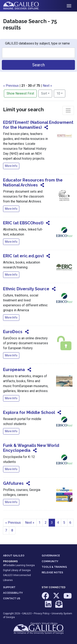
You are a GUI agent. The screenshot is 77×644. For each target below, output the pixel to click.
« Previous (11, 86)
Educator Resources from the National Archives (33, 183)
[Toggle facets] (68, 110)
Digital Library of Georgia (17, 570)
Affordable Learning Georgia (19, 565)
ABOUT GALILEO (14, 556)
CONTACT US (12, 598)
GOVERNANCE (51, 556)
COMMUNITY (50, 561)
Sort (44, 93)
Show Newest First (20, 93)
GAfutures (13, 483)
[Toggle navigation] (69, 6)
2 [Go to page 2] (46, 523)
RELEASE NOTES (52, 573)
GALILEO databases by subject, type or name (37, 43)
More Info (11, 166)
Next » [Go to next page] (30, 523)
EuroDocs (13, 332)
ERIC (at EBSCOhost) (23, 223)
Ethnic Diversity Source (26, 289)
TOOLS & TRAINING (54, 567)
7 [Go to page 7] (6, 530)
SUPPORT (9, 587)
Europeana (14, 370)
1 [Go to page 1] (40, 523)
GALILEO (27, 614)
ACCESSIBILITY (13, 593)
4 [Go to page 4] (58, 523)
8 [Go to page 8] (12, 530)
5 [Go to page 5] (64, 523)
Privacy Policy (42, 614)
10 (61, 93)
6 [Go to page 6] (70, 523)
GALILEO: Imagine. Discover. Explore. (24, 6)
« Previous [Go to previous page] (13, 523)
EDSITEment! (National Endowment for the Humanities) (38, 125)
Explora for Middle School (29, 412)
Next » (47, 86)
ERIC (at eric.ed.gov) (23, 256)
